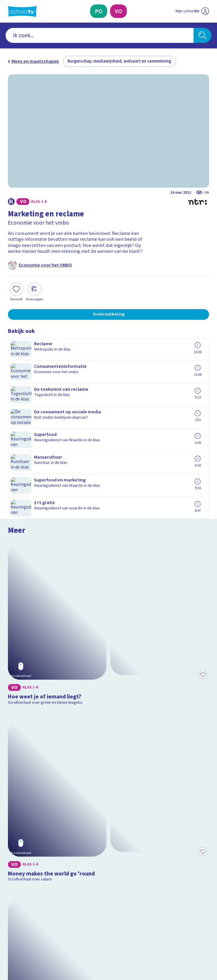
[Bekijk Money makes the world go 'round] (108, 524)
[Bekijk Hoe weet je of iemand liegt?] (108, 404)
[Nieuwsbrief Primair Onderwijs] (77, 879)
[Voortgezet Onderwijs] (118, 11)
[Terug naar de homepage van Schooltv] (22, 11)
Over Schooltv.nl (29, 824)
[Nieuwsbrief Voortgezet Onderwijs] (141, 879)
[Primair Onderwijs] (99, 11)
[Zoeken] (202, 35)
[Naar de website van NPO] (205, 11)
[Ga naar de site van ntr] (187, 942)
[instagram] (24, 927)
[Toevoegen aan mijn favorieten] (16, 291)
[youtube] (50, 927)
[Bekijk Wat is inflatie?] (108, 645)
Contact (18, 808)
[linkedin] (37, 927)
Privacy (17, 833)
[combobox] (100, 35)
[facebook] (11, 927)
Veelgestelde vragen (34, 816)
